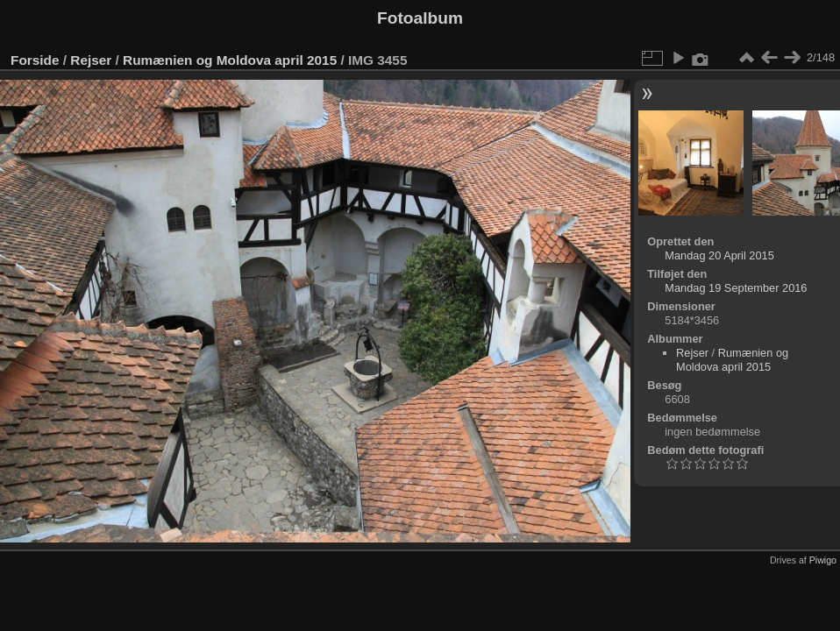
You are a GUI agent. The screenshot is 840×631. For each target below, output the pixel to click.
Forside (35, 60)
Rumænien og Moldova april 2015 (230, 60)
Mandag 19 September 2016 (736, 288)
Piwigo (823, 560)
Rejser (91, 60)
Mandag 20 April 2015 (719, 255)
